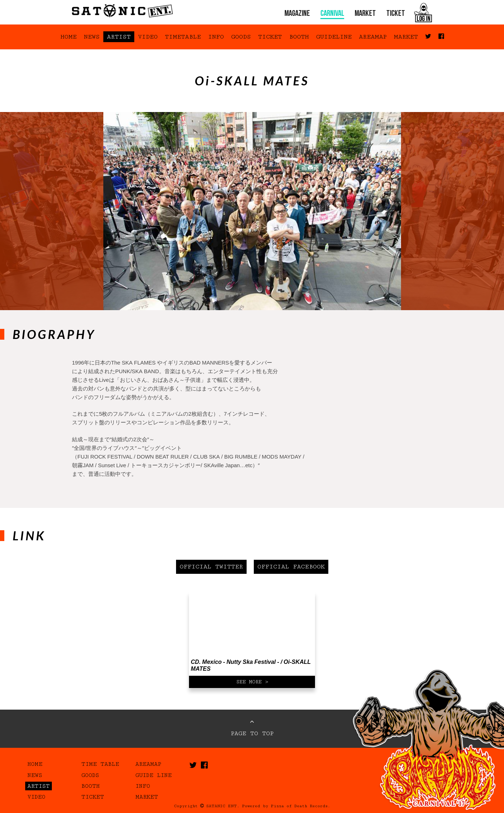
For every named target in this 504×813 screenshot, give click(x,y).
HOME (69, 37)
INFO (216, 37)
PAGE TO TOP (252, 728)
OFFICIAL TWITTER (211, 567)
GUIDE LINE (154, 775)
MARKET (365, 14)
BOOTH (299, 37)
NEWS (92, 37)
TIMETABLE (183, 37)
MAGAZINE (297, 14)
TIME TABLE (100, 764)
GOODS (241, 37)
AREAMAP (373, 37)
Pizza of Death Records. (300, 806)
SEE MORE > (252, 682)
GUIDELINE (334, 37)
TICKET (396, 14)
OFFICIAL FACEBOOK (291, 567)
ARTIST (119, 37)
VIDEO (148, 37)
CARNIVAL (332, 14)
